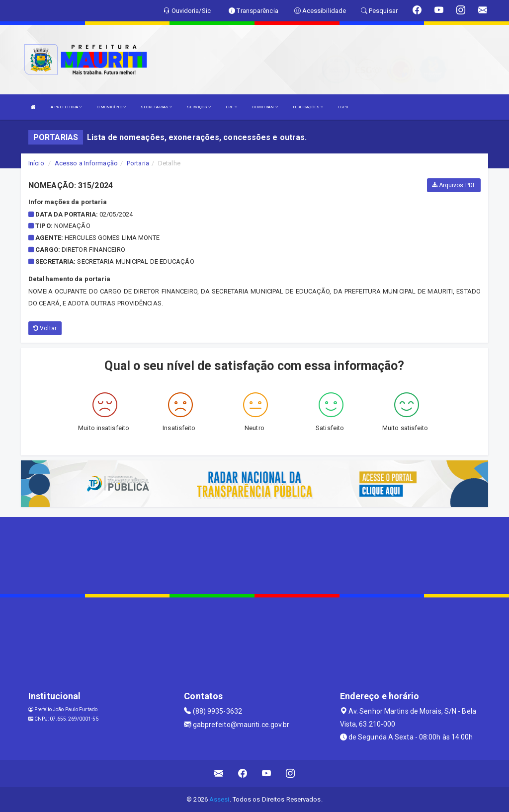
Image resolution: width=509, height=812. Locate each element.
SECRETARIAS (156, 107)
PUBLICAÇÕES (308, 107)
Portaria (138, 163)
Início (36, 163)
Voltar (45, 328)
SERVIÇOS (199, 107)
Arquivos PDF (454, 185)
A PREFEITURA (66, 107)
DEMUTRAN (265, 107)
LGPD (343, 107)
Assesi (219, 799)
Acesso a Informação (86, 163)
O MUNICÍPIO (111, 107)
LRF (231, 107)
